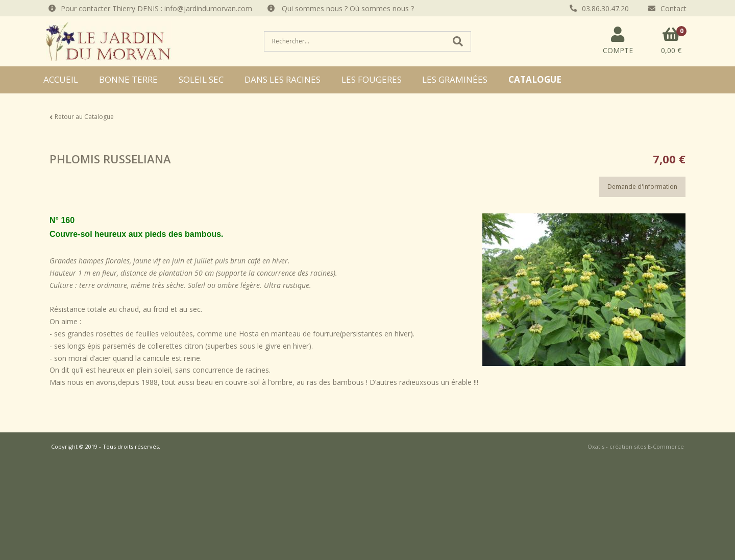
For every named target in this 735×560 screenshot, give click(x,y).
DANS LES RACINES (283, 79)
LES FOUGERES (372, 79)
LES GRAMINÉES (455, 79)
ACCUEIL (61, 79)
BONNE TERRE (128, 79)
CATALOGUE (535, 79)
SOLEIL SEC (201, 79)
